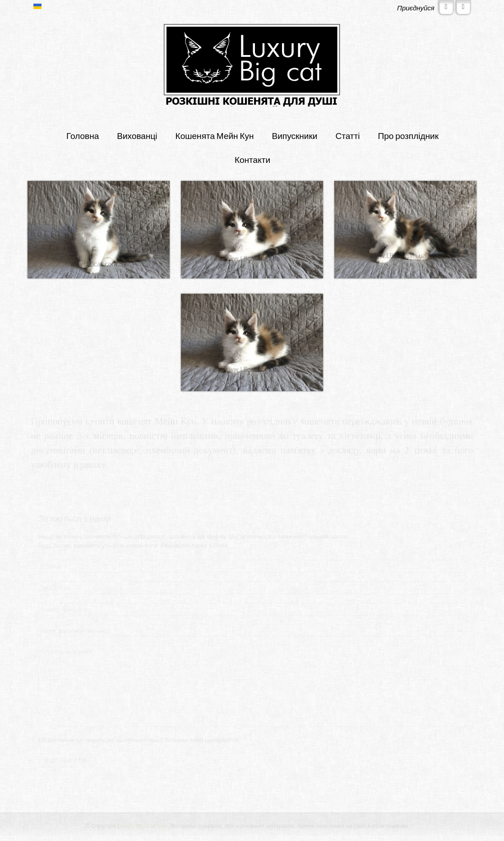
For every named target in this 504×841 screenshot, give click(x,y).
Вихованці (137, 136)
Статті (347, 136)
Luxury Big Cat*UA (142, 826)
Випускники (295, 136)
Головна (83, 136)
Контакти (252, 159)
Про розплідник (409, 136)
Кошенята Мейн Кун (215, 136)
